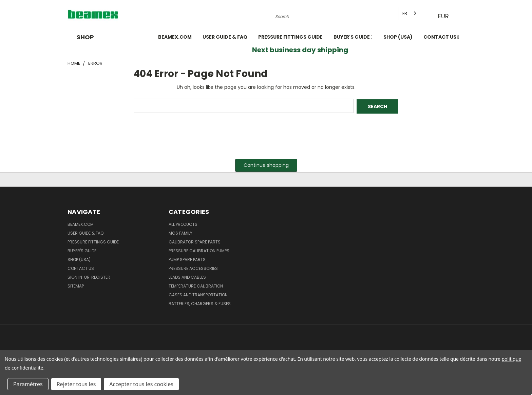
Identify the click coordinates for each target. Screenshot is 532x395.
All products (183, 224)
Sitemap (76, 285)
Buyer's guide (353, 37)
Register (101, 276)
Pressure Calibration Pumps (199, 250)
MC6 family (180, 232)
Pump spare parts (187, 259)
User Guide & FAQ (225, 37)
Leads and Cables (187, 276)
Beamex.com (175, 37)
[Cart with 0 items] (463, 16)
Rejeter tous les (76, 384)
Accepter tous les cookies (141, 384)
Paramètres (28, 384)
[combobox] (409, 13)
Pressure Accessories (193, 268)
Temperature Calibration (196, 285)
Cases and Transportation (198, 294)
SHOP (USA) (398, 37)
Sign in (75, 276)
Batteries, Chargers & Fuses (200, 303)
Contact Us (441, 37)
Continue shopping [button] (266, 164)
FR (404, 13)
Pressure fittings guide (290, 37)
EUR (445, 16)
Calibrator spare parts (195, 241)
